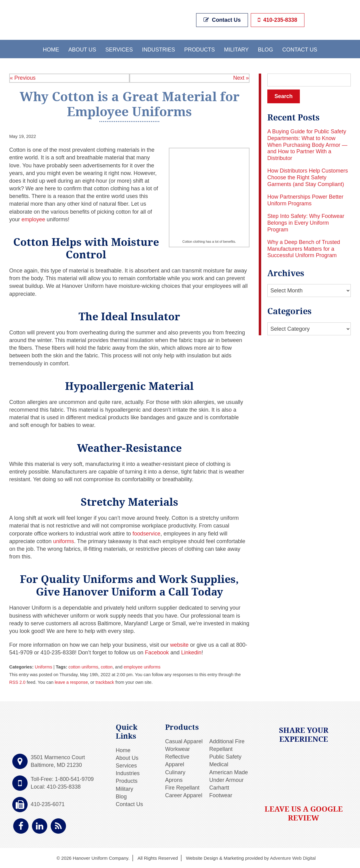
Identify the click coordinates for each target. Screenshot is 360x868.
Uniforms (44, 667)
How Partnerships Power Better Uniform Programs (306, 200)
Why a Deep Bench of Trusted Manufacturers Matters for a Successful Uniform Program (304, 249)
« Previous (23, 78)
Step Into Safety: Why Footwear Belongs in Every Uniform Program (306, 223)
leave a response (72, 682)
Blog (266, 49)
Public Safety (225, 757)
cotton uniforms (84, 667)
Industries (158, 49)
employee (33, 219)
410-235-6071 (48, 804)
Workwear (178, 749)
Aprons (174, 780)
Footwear (221, 795)
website (179, 645)
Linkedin (191, 653)
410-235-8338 (277, 20)
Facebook (156, 653)
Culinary (175, 772)
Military (237, 49)
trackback (106, 682)
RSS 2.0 (17, 682)
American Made (229, 772)
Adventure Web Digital (293, 858)
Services (119, 49)
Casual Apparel (184, 741)
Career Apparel (184, 795)
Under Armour (226, 780)
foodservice (147, 533)
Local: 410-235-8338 (56, 786)
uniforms (64, 541)
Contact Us (222, 20)
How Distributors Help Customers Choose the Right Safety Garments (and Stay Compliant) (308, 178)
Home (50, 49)
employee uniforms (143, 667)
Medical (219, 764)
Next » (241, 78)
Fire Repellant (182, 788)
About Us (81, 49)
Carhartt (219, 788)
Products (200, 49)
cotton (107, 667)
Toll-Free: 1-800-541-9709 (63, 779)
